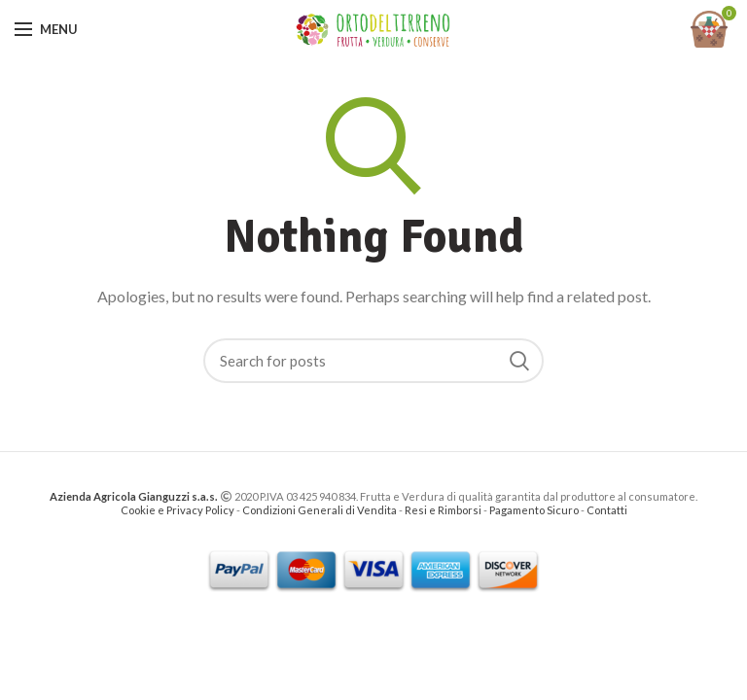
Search (519, 361)
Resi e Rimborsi (443, 510)
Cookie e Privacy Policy (178, 510)
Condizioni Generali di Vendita (320, 510)
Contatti (607, 510)
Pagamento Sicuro (535, 510)
